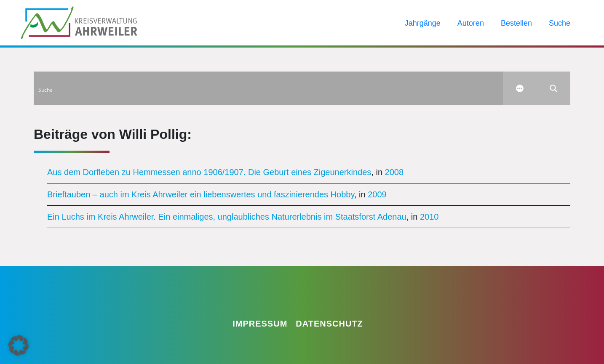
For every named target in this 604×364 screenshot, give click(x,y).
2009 (377, 194)
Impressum (260, 324)
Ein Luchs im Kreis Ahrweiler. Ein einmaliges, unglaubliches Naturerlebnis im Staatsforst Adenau (227, 217)
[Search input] (269, 88)
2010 (429, 217)
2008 (394, 172)
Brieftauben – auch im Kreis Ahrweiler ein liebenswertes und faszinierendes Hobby (201, 194)
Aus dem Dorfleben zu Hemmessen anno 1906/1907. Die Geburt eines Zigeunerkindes (209, 172)
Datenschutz (329, 324)
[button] (19, 345)
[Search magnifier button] (553, 88)
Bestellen (516, 23)
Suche (560, 23)
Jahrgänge (423, 23)
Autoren (471, 23)
